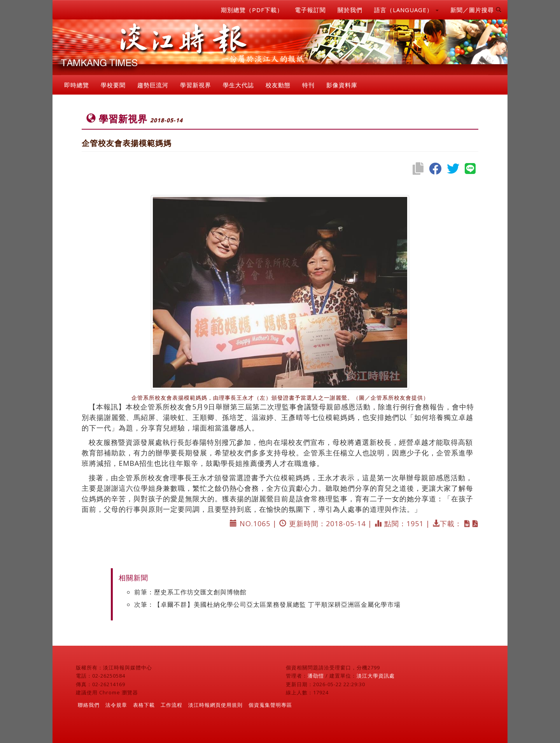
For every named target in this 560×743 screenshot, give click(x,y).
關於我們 (350, 10)
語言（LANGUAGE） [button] (406, 10)
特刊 (308, 85)
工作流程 (171, 705)
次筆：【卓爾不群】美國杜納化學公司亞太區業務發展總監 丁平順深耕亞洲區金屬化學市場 (267, 604)
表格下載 (144, 705)
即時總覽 (77, 85)
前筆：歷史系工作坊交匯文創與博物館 (190, 592)
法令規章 (116, 705)
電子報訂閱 (310, 10)
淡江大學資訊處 (376, 676)
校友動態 (278, 85)
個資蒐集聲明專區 (270, 705)
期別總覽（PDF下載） (252, 10)
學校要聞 (113, 85)
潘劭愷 (316, 676)
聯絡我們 (89, 705)
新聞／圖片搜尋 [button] (476, 10)
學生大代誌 (238, 85)
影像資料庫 (342, 85)
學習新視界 (196, 85)
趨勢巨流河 (153, 85)
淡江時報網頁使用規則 (215, 705)
